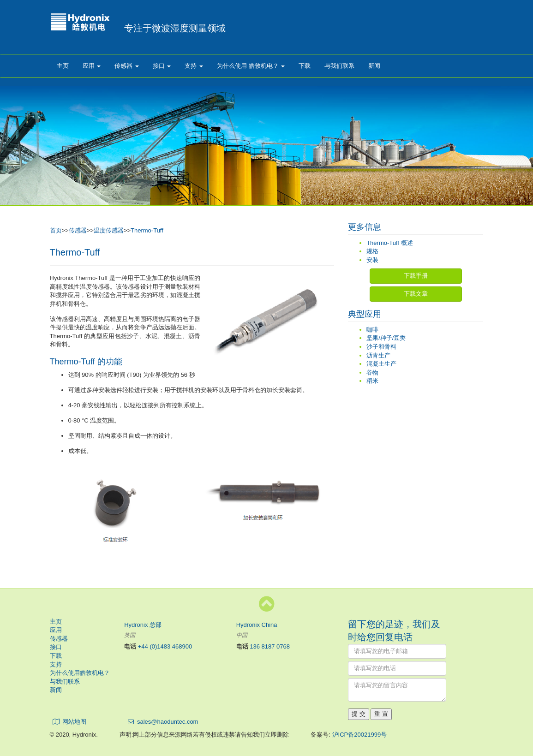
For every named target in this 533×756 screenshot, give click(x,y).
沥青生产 (378, 355)
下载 (305, 66)
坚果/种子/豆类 (386, 338)
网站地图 (74, 722)
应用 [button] (92, 66)
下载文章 (416, 294)
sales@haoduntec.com (168, 722)
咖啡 (372, 330)
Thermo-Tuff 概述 (389, 243)
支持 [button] (194, 66)
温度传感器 (109, 230)
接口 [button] (162, 66)
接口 (56, 647)
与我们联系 (339, 66)
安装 (372, 260)
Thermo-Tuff (147, 230)
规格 (372, 251)
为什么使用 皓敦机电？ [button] (251, 66)
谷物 (372, 372)
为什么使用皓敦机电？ (80, 673)
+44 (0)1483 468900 (165, 646)
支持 (56, 664)
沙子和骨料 (381, 347)
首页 (56, 230)
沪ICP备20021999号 (360, 735)
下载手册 (416, 276)
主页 (63, 66)
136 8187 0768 (270, 646)
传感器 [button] (127, 66)
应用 (56, 630)
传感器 (78, 230)
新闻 (374, 66)
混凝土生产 (381, 364)
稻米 (372, 381)
